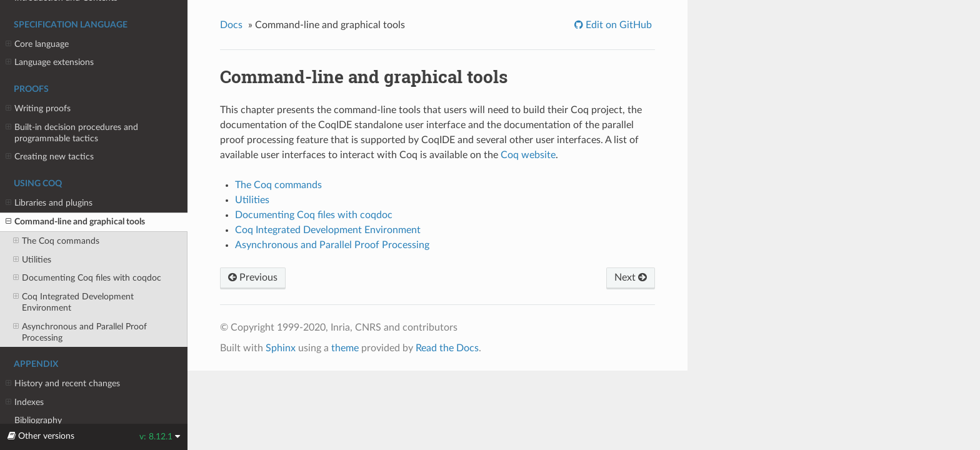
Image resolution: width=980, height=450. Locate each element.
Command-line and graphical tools (75, 222)
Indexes (25, 402)
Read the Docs (447, 348)
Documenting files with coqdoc (87, 278)
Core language (37, 44)
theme (345, 348)
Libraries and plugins (49, 203)
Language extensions (50, 62)
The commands (56, 241)
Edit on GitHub (617, 25)
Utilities (32, 260)
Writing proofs (38, 109)
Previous (253, 277)
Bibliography (38, 420)
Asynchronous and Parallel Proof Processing (80, 332)
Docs (231, 25)
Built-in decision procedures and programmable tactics (72, 132)
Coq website (528, 155)
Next (631, 277)
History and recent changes (63, 384)
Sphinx (281, 348)
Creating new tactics (50, 157)
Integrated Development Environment (73, 302)
